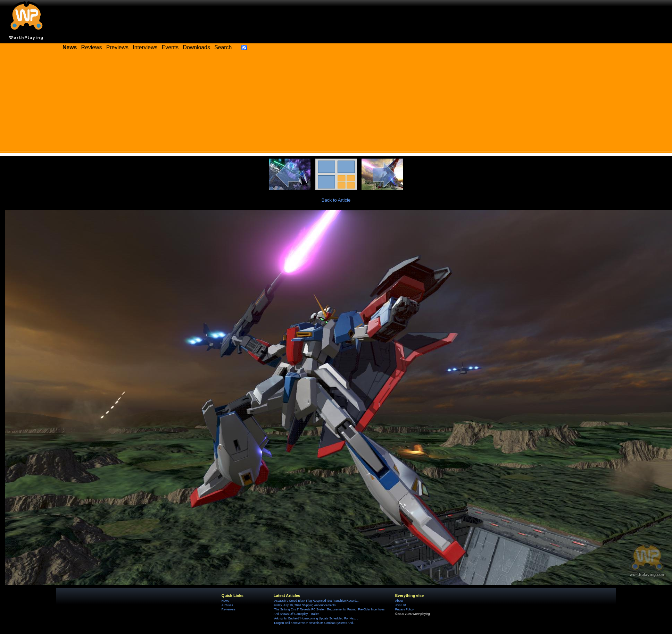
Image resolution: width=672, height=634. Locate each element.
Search (223, 47)
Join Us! (401, 605)
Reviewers (229, 609)
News (225, 601)
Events (170, 47)
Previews (117, 47)
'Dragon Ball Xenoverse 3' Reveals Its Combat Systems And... (314, 623)
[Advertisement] (336, 104)
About (399, 601)
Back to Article (336, 200)
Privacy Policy (404, 609)
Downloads (197, 47)
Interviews (145, 47)
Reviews (92, 47)
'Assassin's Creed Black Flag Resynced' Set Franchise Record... (316, 601)
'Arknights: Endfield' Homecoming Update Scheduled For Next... (316, 618)
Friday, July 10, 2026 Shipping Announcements (305, 605)
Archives (227, 605)
